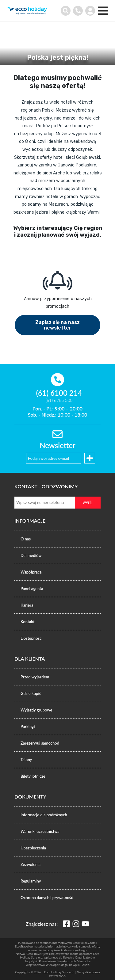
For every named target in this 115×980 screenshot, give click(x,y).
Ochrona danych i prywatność (47, 898)
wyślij (88, 502)
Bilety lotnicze (33, 776)
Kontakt (28, 622)
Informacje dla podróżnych (44, 815)
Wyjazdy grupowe (36, 710)
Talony (26, 760)
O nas (26, 539)
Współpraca (31, 572)
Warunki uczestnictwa (40, 831)
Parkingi (28, 726)
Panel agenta (32, 589)
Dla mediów (31, 555)
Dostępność (31, 638)
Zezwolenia (31, 864)
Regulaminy (31, 881)
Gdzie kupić (31, 693)
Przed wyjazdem (35, 677)
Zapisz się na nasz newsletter (57, 325)
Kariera (27, 605)
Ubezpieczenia (33, 848)
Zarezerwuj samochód (40, 743)
